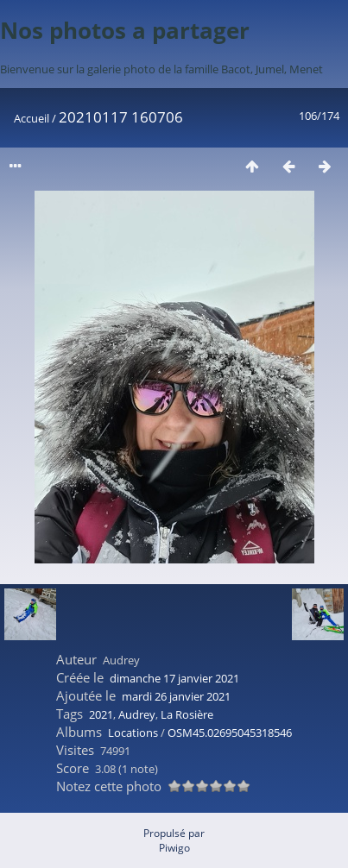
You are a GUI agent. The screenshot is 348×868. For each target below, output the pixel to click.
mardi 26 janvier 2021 (176, 696)
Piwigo (174, 848)
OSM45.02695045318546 (230, 733)
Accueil (32, 118)
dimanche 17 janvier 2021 (174, 678)
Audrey (137, 714)
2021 (101, 714)
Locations (133, 733)
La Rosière (187, 714)
